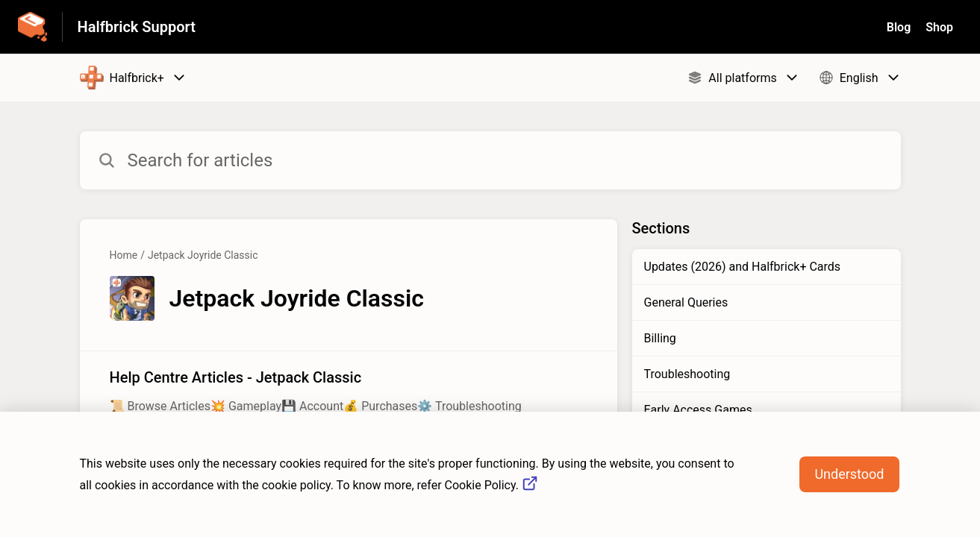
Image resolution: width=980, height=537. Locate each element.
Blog (899, 27)
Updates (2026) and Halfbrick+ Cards (743, 267)
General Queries (686, 302)
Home (124, 255)
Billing (660, 338)
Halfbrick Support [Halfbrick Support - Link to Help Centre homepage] (137, 27)
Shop (939, 27)
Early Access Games (698, 410)
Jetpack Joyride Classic (203, 255)
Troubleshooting (687, 374)
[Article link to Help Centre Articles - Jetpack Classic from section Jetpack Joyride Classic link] (349, 391)
